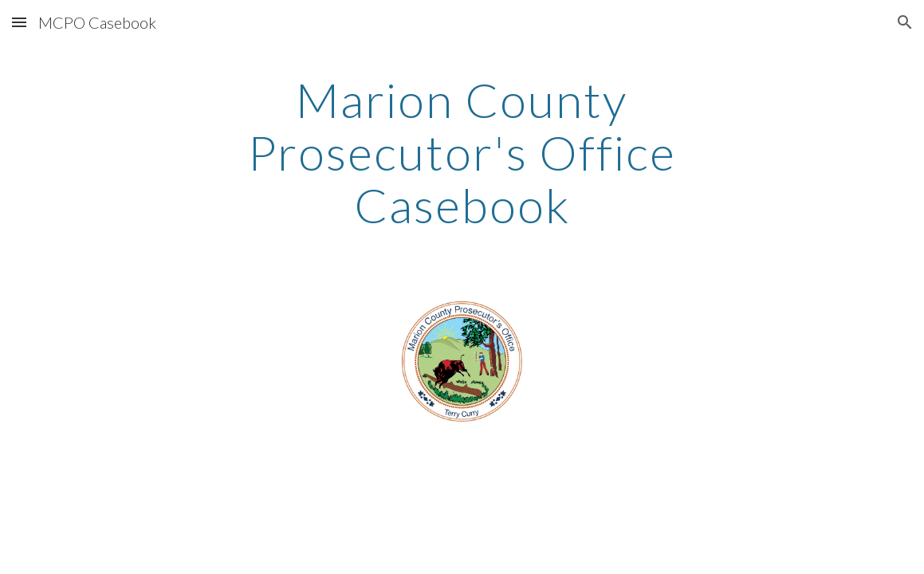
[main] (462, 152)
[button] (19, 22)
